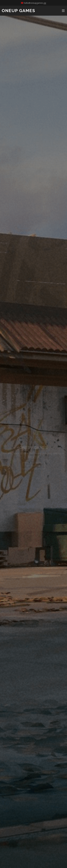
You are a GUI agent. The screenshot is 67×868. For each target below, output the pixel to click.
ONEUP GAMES (18, 11)
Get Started (34, 467)
